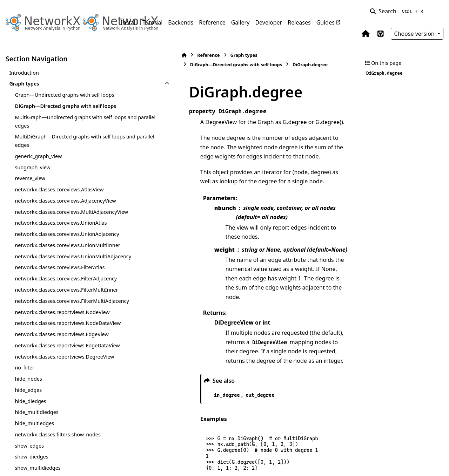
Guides (326, 22)
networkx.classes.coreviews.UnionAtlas (61, 256)
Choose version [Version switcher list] (415, 34)
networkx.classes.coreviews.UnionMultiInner (61, 291)
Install (129, 22)
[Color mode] (439, 11)
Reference (212, 22)
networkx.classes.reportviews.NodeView (60, 399)
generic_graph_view (38, 173)
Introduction (24, 73)
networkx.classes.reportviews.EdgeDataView (60, 458)
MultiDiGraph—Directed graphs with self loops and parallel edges (58, 158)
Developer (269, 22)
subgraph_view (33, 184)
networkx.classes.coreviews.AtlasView (59, 206)
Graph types (24, 84)
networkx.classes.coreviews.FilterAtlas (60, 326)
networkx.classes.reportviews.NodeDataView (61, 419)
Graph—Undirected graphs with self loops (57, 99)
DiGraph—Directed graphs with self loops (58, 119)
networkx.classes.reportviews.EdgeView (60, 438)
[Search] (398, 11)
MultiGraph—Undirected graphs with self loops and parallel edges (59, 138)
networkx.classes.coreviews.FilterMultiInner (61, 361)
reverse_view (30, 195)
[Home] (124, 55)
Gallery (240, 22)
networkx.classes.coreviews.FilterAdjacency (60, 341)
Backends (181, 22)
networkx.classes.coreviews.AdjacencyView (60, 221)
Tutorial (152, 22)
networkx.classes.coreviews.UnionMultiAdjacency (61, 310)
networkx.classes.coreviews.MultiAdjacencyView (60, 241)
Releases (299, 22)
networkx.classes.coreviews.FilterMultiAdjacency (60, 380)
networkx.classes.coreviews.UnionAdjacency (60, 271)
